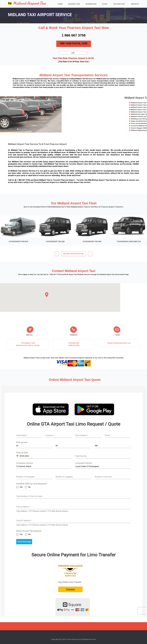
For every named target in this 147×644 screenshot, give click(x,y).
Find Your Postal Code (74, 43)
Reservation (91, 4)
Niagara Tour (74, 4)
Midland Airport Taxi (27, 3)
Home (60, 4)
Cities (105, 4)
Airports (135, 4)
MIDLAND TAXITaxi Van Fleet (74, 255)
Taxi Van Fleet (119, 4)
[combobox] (74, 53)
